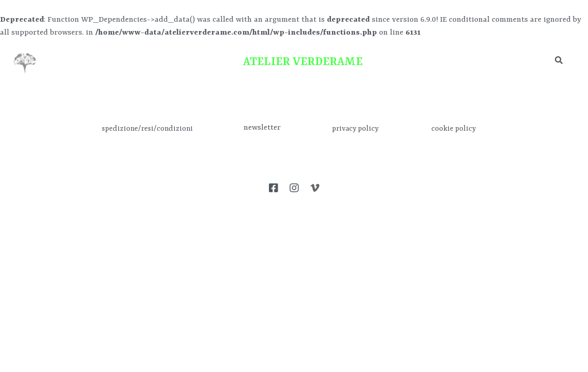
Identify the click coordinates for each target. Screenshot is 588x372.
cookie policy (454, 129)
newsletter (262, 128)
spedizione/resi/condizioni (147, 129)
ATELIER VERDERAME (303, 62)
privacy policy (355, 129)
